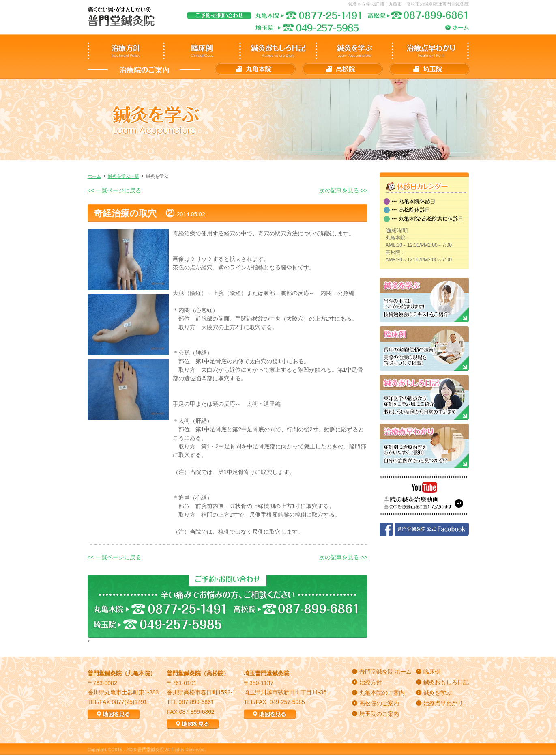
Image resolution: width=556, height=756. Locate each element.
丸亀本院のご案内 (382, 693)
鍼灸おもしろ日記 (446, 682)
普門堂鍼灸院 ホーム (386, 672)
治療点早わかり (443, 703)
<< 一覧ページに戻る (114, 190)
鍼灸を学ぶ (438, 693)
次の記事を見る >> (343, 190)
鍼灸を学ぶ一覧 (123, 176)
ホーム (94, 176)
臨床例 (432, 672)
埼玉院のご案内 (379, 714)
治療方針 (371, 682)
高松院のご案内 (379, 703)
